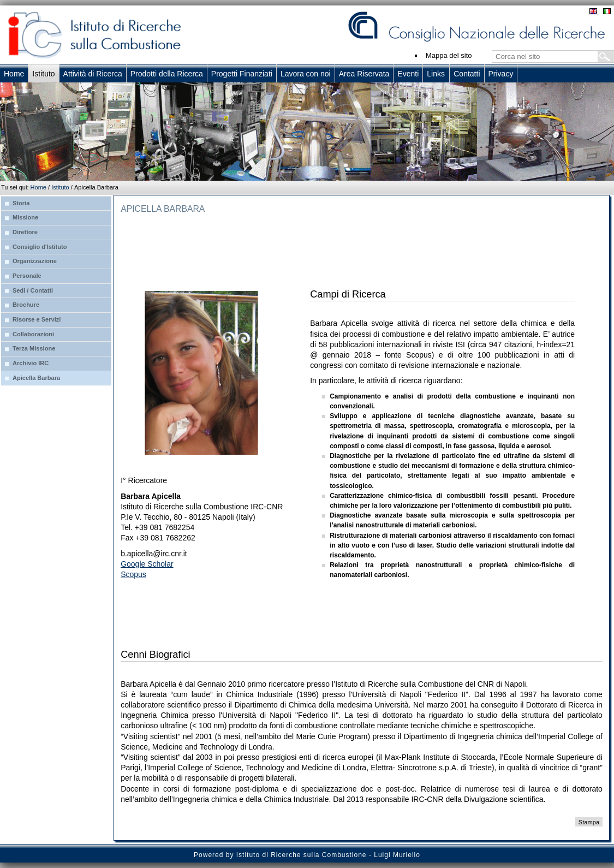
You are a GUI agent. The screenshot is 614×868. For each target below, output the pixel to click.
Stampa (589, 822)
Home (38, 187)
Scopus (133, 574)
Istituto (60, 187)
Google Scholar (147, 564)
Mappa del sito (449, 55)
